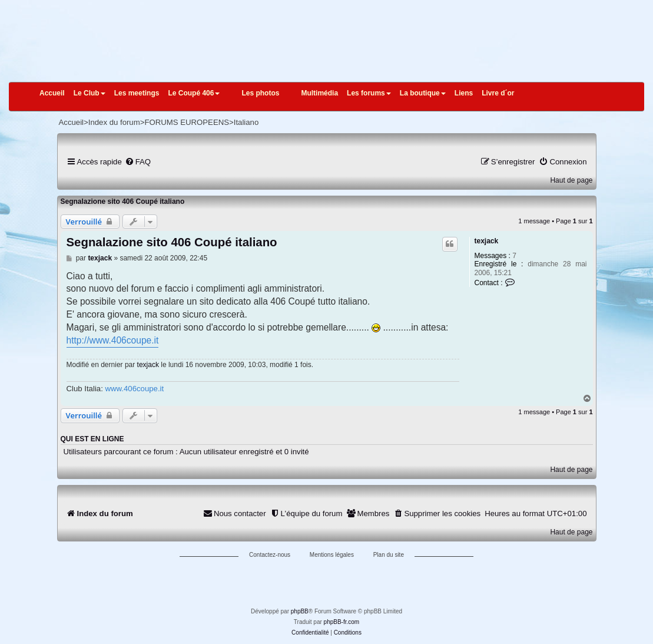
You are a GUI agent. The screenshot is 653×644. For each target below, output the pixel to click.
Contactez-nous (270, 555)
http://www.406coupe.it (113, 340)
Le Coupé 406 (194, 93)
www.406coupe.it (134, 389)
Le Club (90, 93)
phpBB (300, 611)
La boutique (423, 93)
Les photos (260, 93)
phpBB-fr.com (342, 622)
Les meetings (137, 93)
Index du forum (114, 122)
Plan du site (389, 555)
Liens (464, 93)
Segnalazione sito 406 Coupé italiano (123, 202)
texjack (487, 241)
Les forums (369, 93)
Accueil (52, 93)
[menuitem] (138, 162)
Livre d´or (498, 93)
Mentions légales (332, 555)
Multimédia (319, 93)
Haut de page (571, 180)
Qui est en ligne (92, 439)
